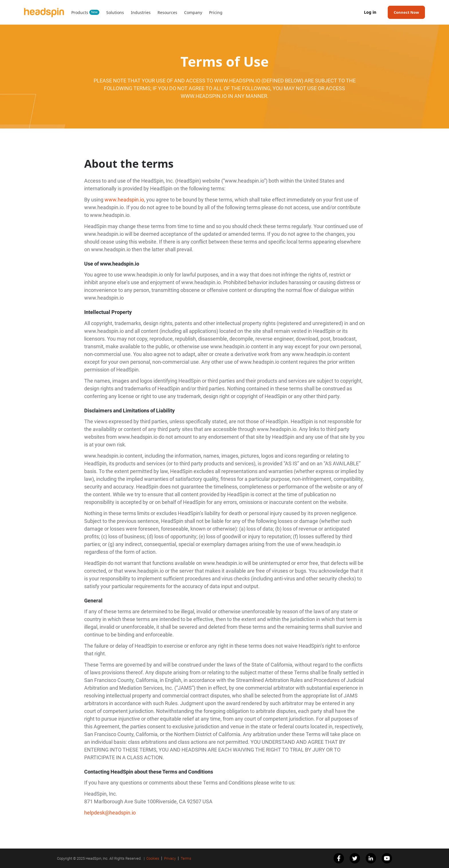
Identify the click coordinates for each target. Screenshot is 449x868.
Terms (186, 858)
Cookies (153, 858)
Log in (370, 12)
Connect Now (406, 12)
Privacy (170, 858)
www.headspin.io (124, 200)
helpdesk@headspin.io (110, 813)
